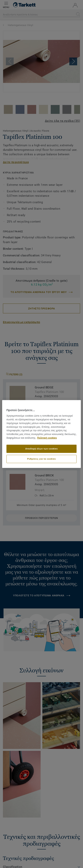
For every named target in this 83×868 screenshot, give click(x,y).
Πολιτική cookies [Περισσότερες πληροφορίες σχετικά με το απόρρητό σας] (47, 438)
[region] (42, 434)
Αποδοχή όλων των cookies (42, 449)
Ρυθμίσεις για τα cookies (41, 459)
